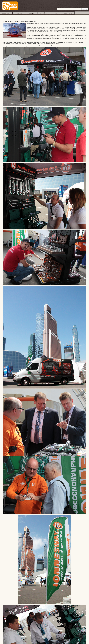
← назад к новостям (81, 19)
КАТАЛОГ (82, 13)
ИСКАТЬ (85, 9)
